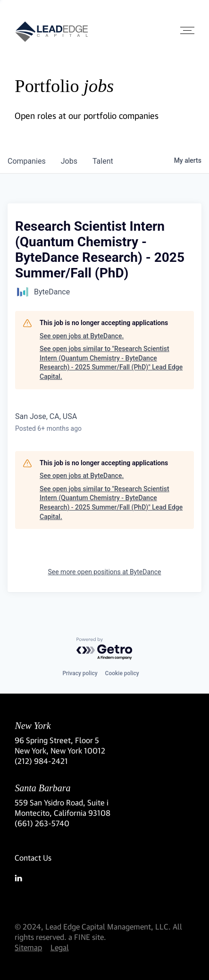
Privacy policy (80, 673)
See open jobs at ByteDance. (82, 336)
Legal (60, 947)
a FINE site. (87, 937)
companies (27, 161)
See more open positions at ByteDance (104, 572)
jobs (69, 161)
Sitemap (28, 947)
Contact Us (33, 858)
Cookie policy (122, 673)
